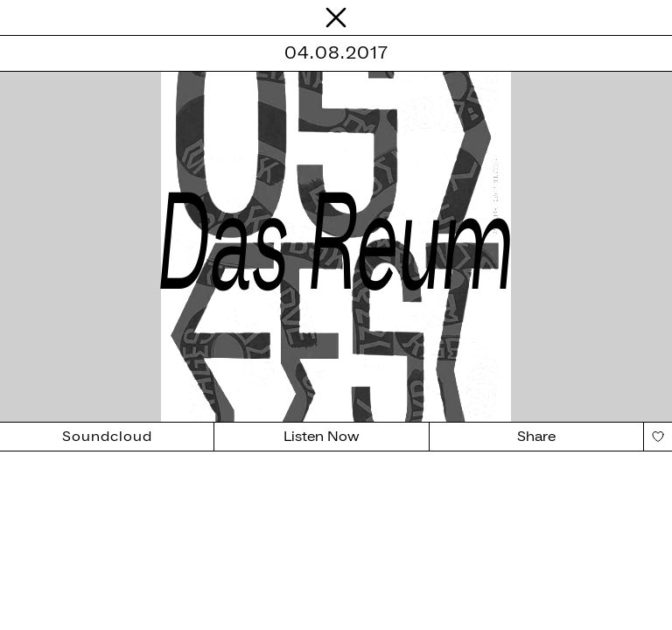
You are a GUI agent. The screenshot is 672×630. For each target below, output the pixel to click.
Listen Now (322, 437)
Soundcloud (107, 437)
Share (536, 437)
